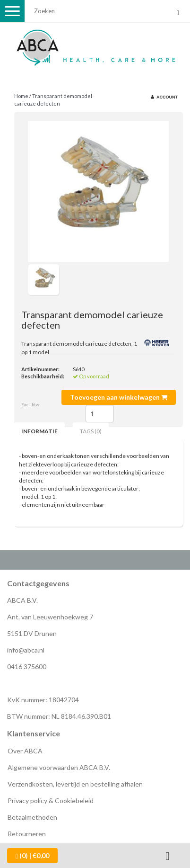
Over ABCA (25, 751)
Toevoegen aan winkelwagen (119, 397)
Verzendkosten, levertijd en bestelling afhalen (75, 784)
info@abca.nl (26, 650)
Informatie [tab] (39, 431)
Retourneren (27, 834)
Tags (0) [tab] (91, 431)
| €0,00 (32, 856)
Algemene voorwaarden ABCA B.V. (59, 767)
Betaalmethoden (32, 817)
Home (21, 96)
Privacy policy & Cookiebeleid (51, 801)
